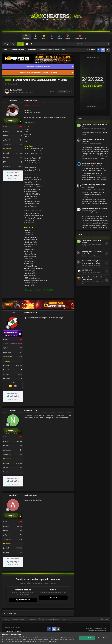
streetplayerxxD (88, 129)
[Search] (86, 44)
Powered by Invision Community (97, 630)
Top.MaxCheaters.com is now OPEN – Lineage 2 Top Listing (38, 73)
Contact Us (18, 631)
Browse (26, 39)
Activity (35, 39)
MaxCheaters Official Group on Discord (38, 67)
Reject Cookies (103, 638)
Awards (68, 38)
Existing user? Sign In (9, 44)
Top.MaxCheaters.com (80, 38)
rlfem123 (86, 144)
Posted (100, 129)
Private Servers (28, 92)
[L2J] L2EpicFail (87, 270)
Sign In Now (53, 597)
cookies (46, 639)
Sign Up (21, 44)
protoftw (86, 165)
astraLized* (13, 495)
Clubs (52, 38)
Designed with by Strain (12, 627)
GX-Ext (84, 281)
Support (59, 38)
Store (44, 39)
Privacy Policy (9, 631)
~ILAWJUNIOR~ (18, 90)
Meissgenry (87, 189)
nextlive (13, 410)
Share (52, 91)
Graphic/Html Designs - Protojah (92, 163)
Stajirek (84, 272)
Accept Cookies (87, 638)
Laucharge (87, 213)
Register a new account (23, 600)
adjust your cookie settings (19, 641)
